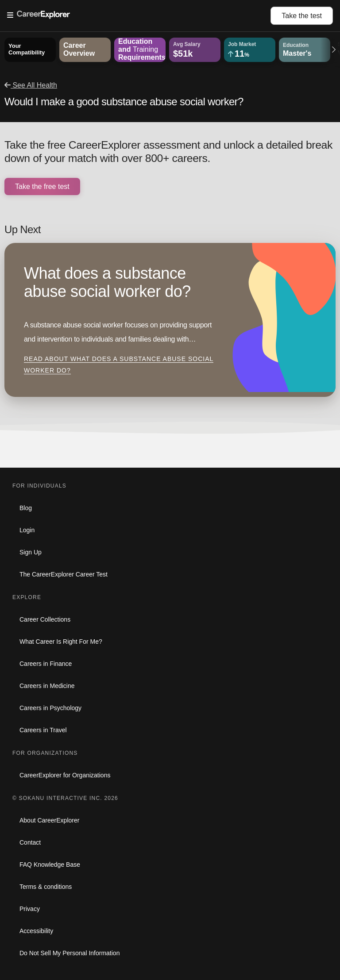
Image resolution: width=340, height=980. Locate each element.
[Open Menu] (139, 15)
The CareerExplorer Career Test (64, 574)
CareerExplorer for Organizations (65, 775)
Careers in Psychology (50, 708)
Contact (30, 842)
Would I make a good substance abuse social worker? (124, 102)
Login (27, 530)
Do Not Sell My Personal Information (70, 953)
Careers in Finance (46, 664)
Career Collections (45, 619)
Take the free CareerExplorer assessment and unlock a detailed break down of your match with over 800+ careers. (168, 152)
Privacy (30, 909)
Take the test (302, 16)
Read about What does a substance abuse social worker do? (119, 365)
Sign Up (31, 552)
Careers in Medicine (47, 686)
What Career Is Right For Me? (61, 642)
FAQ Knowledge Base (50, 865)
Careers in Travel (43, 730)
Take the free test (42, 186)
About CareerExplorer (49, 820)
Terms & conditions (46, 887)
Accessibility (36, 931)
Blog (26, 508)
